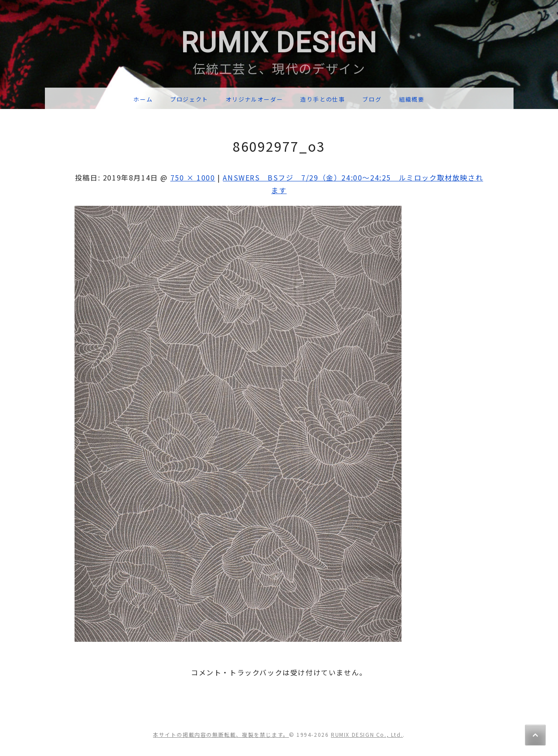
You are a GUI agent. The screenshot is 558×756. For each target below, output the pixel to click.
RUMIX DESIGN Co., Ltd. (367, 734)
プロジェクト (189, 99)
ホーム (143, 99)
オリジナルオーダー (254, 99)
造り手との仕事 (323, 99)
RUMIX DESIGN (279, 43)
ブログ (372, 99)
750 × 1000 (193, 177)
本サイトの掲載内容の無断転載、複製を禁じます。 (221, 734)
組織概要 (412, 99)
